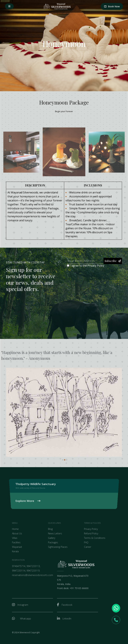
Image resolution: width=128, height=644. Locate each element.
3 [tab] (67, 460)
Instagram (23, 605)
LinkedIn (67, 619)
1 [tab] (63, 460)
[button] (9, 6)
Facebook (67, 605)
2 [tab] (65, 460)
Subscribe (113, 261)
